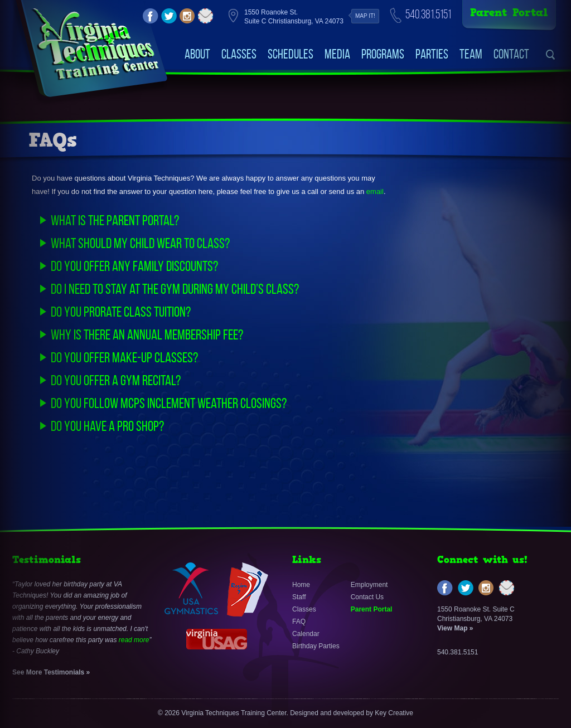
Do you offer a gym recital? (116, 380)
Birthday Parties (316, 646)
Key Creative (394, 713)
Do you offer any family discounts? (134, 266)
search (551, 55)
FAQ (299, 622)
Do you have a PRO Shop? (107, 426)
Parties (432, 54)
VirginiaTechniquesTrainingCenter (95, 45)
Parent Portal (509, 13)
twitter (169, 16)
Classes (239, 54)
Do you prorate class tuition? (121, 312)
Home (301, 585)
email (206, 16)
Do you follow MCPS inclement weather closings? (169, 403)
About (197, 54)
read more (134, 640)
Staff (299, 597)
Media (337, 54)
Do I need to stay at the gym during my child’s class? (175, 289)
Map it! (365, 16)
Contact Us (367, 597)
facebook (151, 16)
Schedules (291, 54)
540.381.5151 (428, 14)
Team (471, 54)
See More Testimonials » (51, 672)
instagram (187, 16)
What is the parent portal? (115, 220)
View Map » (455, 628)
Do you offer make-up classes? (124, 357)
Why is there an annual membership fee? (147, 334)
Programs (383, 54)
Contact (511, 54)
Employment (369, 585)
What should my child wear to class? (140, 243)
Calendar (306, 634)
